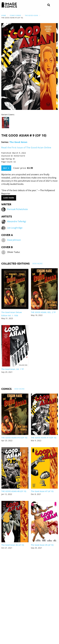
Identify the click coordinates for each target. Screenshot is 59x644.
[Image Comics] (9, 5)
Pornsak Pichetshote (17, 209)
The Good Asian (31, 15)
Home (4, 15)
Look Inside (9, 198)
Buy (6, 168)
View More (37, 264)
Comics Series (15, 15)
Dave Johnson (14, 240)
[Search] (49, 5)
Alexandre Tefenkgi (17, 221)
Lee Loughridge (15, 228)
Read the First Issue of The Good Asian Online (26, 148)
